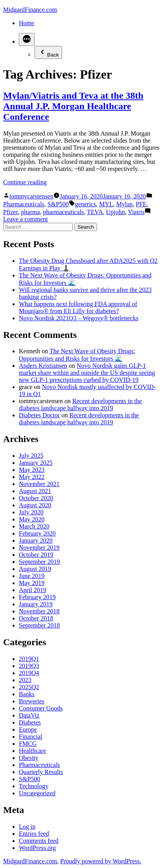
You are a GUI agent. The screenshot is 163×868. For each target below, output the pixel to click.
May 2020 (32, 519)
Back (48, 52)
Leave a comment (26, 219)
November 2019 (39, 548)
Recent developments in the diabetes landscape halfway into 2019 (80, 405)
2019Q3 (29, 666)
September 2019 (39, 562)
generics (85, 204)
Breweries (32, 701)
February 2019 (37, 597)
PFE (141, 204)
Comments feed (39, 841)
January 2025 (36, 463)
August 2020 (35, 505)
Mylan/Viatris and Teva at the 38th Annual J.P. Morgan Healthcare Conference (73, 106)
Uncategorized (37, 793)
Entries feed (34, 834)
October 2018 (36, 618)
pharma (31, 212)
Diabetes (30, 722)
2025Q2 (29, 687)
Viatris (136, 212)
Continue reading (25, 182)
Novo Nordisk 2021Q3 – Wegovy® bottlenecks (79, 318)
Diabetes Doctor (39, 415)
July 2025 (31, 456)
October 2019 (36, 555)
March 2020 (34, 526)
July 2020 (31, 512)
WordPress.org (37, 848)
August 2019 (35, 569)
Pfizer (11, 212)
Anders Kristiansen (43, 366)
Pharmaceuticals (24, 204)
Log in (27, 827)
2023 (25, 680)
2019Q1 (29, 659)
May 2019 (32, 583)
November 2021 (39, 484)
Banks (27, 694)
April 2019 (33, 590)
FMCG (28, 744)
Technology (34, 786)
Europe (28, 729)
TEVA (95, 212)
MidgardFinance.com (30, 10)
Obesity (29, 758)
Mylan (125, 204)
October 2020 (36, 498)
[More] (27, 39)
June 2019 (32, 576)
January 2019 (36, 604)
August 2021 (35, 491)
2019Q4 (29, 673)
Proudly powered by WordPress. (101, 861)
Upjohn (115, 212)
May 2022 (32, 477)
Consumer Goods (41, 708)
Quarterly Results (41, 772)
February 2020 (37, 533)
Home (27, 23)
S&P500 (58, 204)
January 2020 (36, 540)
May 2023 (32, 470)
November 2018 (39, 611)
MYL (106, 204)
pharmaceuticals (64, 212)
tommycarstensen (31, 196)
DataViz (29, 715)
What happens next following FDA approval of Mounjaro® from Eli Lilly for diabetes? (78, 307)
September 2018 (39, 625)
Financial (31, 737)
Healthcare (32, 751)
